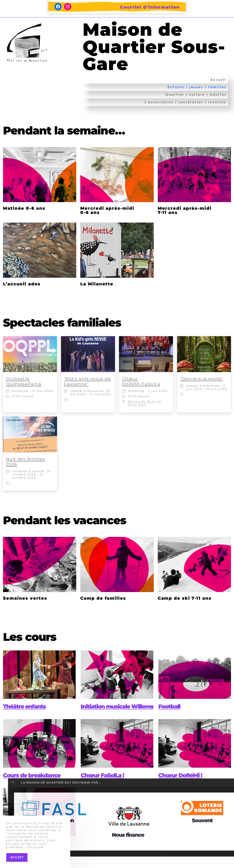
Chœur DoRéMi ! (182, 784)
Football (170, 706)
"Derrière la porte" (201, 379)
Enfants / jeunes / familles (197, 87)
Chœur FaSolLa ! (104, 784)
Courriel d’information (150, 7)
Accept (17, 857)
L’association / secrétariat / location (186, 102)
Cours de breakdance (34, 784)
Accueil (218, 80)
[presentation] (39, 675)
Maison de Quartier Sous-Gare (137, 46)
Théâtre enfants (26, 706)
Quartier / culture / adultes (196, 95)
